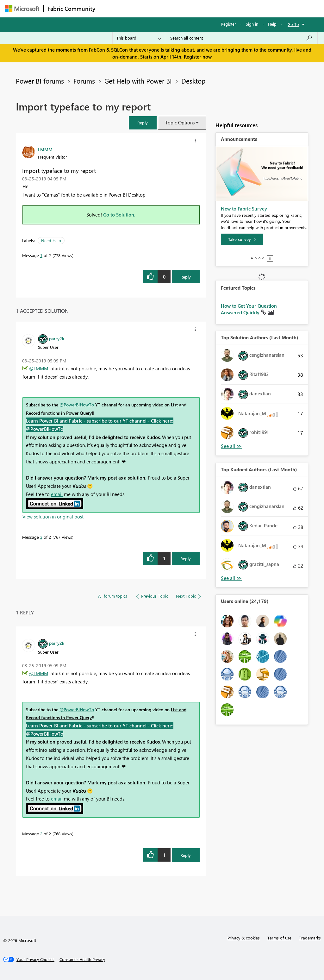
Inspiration (137, 8)
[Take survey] (242, 239)
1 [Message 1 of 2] (41, 255)
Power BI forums (40, 81)
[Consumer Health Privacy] (82, 959)
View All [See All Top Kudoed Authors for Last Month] (231, 578)
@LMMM (39, 368)
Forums (110, 8)
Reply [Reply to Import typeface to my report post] (186, 277)
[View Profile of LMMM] (45, 149)
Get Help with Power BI (138, 81)
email (57, 494)
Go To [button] (293, 24)
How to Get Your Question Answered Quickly (249, 309)
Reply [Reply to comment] (186, 559)
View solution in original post (53, 517)
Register (228, 24)
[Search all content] (241, 38)
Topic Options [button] (180, 123)
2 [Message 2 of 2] (41, 537)
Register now (198, 57)
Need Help (51, 240)
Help (272, 24)
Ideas (163, 8)
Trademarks (310, 938)
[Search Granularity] (139, 38)
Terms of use (279, 938)
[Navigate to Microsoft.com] (22, 9)
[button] (143, 123)
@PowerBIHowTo (77, 405)
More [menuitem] (241, 8)
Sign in (252, 24)
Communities (192, 8)
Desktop (193, 81)
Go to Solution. (119, 215)
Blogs (220, 8)
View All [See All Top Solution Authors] (231, 446)
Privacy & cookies (244, 938)
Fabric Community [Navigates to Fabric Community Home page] (71, 9)
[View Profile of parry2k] (57, 338)
